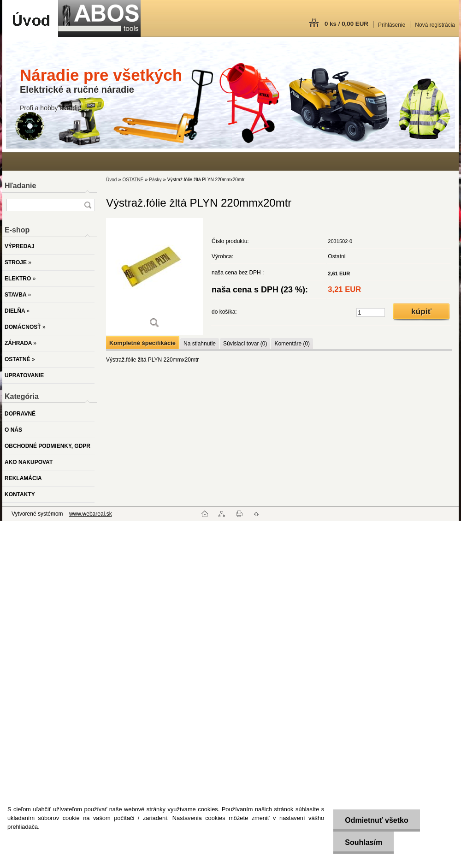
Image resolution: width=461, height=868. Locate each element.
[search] (88, 205)
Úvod (111, 180)
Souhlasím (363, 842)
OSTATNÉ (133, 180)
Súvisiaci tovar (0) (245, 344)
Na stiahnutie (200, 344)
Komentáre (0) (292, 344)
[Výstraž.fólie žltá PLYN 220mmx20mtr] (154, 276)
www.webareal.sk (91, 514)
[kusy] (371, 312)
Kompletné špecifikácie (142, 343)
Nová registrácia (435, 25)
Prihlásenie (392, 25)
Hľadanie (20, 186)
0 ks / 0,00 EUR (346, 24)
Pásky (155, 180)
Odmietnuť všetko (376, 820)
